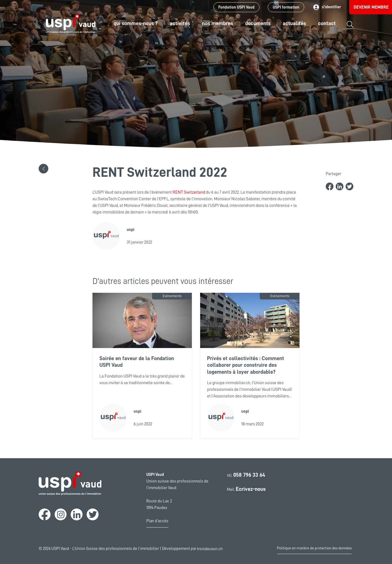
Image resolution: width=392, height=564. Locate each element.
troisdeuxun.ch (216, 549)
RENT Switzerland (189, 192)
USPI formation (286, 7)
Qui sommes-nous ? (136, 23)
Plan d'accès (157, 521)
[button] (43, 169)
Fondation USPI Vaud (236, 7)
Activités (180, 23)
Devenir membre (371, 7)
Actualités (294, 23)
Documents (258, 23)
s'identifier (327, 7)
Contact (327, 23)
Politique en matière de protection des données (314, 548)
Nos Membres (218, 23)
